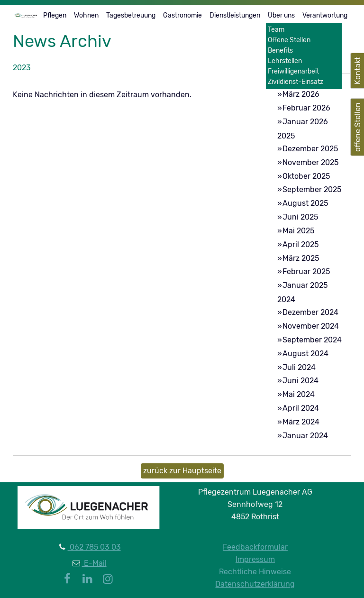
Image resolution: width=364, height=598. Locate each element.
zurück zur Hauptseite (182, 471)
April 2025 (300, 244)
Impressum (255, 559)
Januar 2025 (305, 285)
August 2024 (305, 354)
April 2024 (301, 408)
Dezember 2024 (310, 312)
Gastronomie (182, 15)
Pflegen (55, 15)
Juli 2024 (299, 367)
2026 (286, 82)
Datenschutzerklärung (255, 584)
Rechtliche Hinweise (255, 572)
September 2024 (312, 340)
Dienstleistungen (235, 15)
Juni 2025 (300, 217)
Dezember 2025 (310, 149)
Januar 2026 (305, 122)
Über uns (281, 15)
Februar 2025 (306, 271)
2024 (286, 299)
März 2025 (301, 258)
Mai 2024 (299, 394)
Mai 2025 (298, 231)
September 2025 (312, 189)
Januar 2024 (305, 436)
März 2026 (301, 94)
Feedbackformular (255, 547)
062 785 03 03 (94, 547)
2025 (286, 136)
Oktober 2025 (306, 176)
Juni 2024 (300, 381)
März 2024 (301, 422)
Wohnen (86, 15)
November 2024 (311, 326)
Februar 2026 (306, 108)
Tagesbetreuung (131, 15)
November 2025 (310, 162)
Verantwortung (325, 15)
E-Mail (94, 563)
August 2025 (305, 203)
